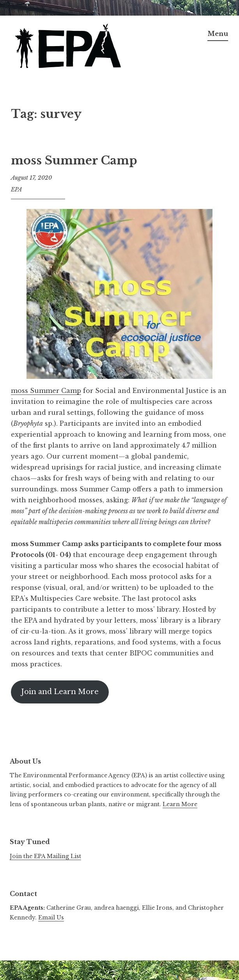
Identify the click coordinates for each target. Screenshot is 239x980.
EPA (17, 189)
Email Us (51, 918)
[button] (69, 47)
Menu (218, 34)
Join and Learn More (60, 692)
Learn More (180, 804)
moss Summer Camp (74, 161)
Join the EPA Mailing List (45, 856)
